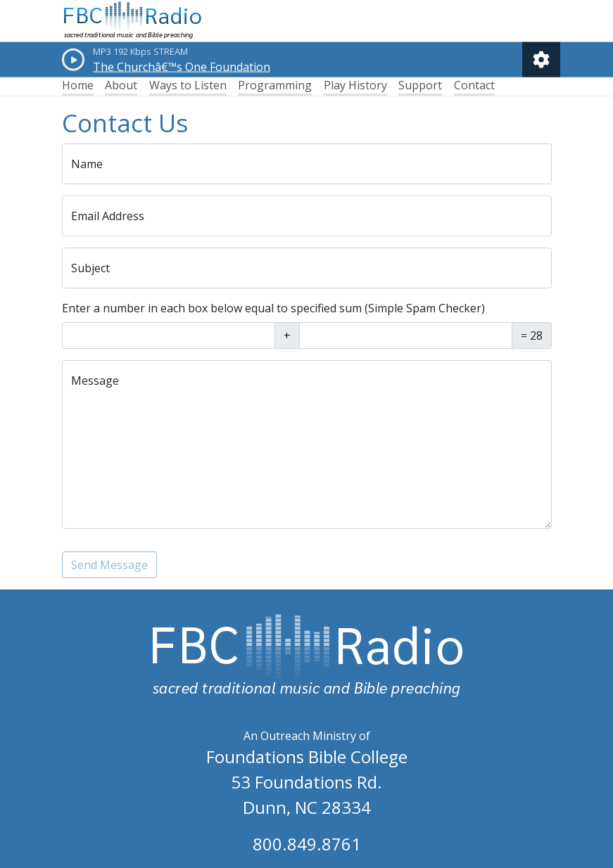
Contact (474, 85)
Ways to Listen (188, 85)
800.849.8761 (307, 844)
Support (420, 85)
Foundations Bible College (307, 757)
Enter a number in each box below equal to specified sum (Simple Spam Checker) (273, 308)
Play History (355, 85)
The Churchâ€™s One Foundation (182, 67)
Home (78, 85)
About (121, 85)
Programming (275, 85)
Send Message (109, 565)
